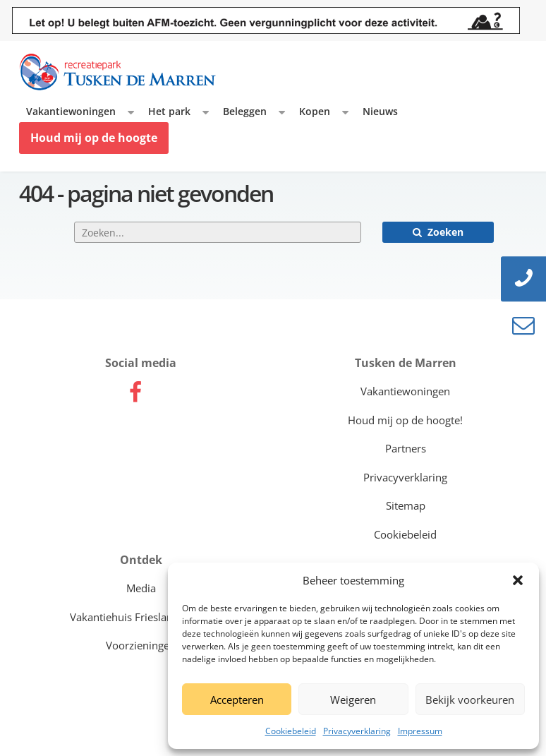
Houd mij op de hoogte (94, 138)
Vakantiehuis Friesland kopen (141, 617)
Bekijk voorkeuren (470, 700)
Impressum (420, 731)
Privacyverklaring (357, 731)
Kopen (315, 111)
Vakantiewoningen (71, 111)
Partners (406, 448)
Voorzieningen (141, 645)
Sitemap (406, 505)
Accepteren (237, 700)
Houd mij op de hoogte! (405, 420)
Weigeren (353, 700)
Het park (169, 111)
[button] (518, 580)
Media (141, 588)
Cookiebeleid (291, 731)
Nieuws (380, 111)
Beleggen (245, 111)
